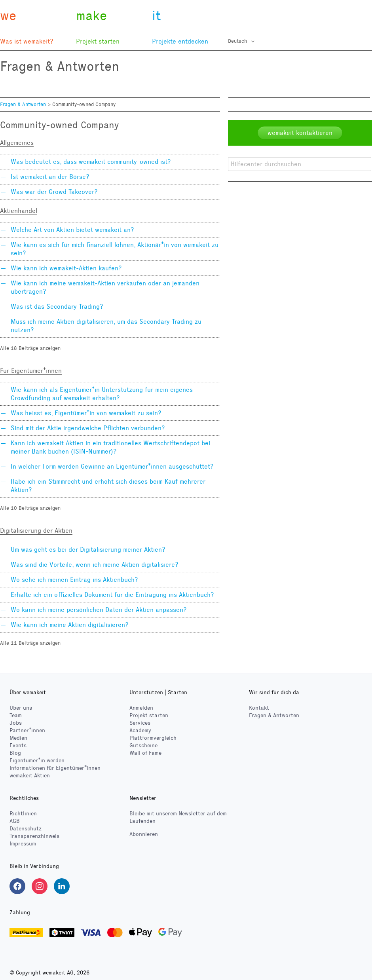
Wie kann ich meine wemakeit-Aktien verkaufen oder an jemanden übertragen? (105, 287)
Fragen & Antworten (23, 104)
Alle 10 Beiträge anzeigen (30, 508)
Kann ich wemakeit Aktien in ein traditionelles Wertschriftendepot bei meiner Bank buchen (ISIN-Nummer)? (110, 447)
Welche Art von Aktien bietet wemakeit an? (72, 230)
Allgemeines (17, 143)
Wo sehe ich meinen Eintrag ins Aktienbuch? (74, 580)
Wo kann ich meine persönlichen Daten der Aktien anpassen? (99, 610)
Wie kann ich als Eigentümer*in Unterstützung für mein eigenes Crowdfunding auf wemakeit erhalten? (102, 394)
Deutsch (238, 41)
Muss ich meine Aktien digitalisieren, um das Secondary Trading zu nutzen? (106, 326)
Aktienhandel (19, 211)
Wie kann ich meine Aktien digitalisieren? (70, 625)
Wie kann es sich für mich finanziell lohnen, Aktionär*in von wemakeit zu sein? (115, 249)
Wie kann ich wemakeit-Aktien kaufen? (66, 268)
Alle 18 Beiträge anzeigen (30, 348)
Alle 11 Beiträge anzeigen (30, 643)
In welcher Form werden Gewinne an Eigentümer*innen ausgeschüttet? (112, 466)
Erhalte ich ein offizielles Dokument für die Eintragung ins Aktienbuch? (112, 595)
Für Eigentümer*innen (31, 371)
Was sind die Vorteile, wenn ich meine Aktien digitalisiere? (95, 565)
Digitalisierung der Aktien (36, 531)
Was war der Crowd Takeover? (54, 192)
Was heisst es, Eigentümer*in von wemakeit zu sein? (86, 413)
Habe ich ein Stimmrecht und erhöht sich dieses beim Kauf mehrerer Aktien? (108, 486)
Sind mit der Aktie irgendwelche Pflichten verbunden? (88, 428)
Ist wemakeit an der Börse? (50, 177)
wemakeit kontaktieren (300, 133)
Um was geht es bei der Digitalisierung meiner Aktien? (88, 550)
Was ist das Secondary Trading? (57, 307)
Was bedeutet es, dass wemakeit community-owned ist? (91, 162)
